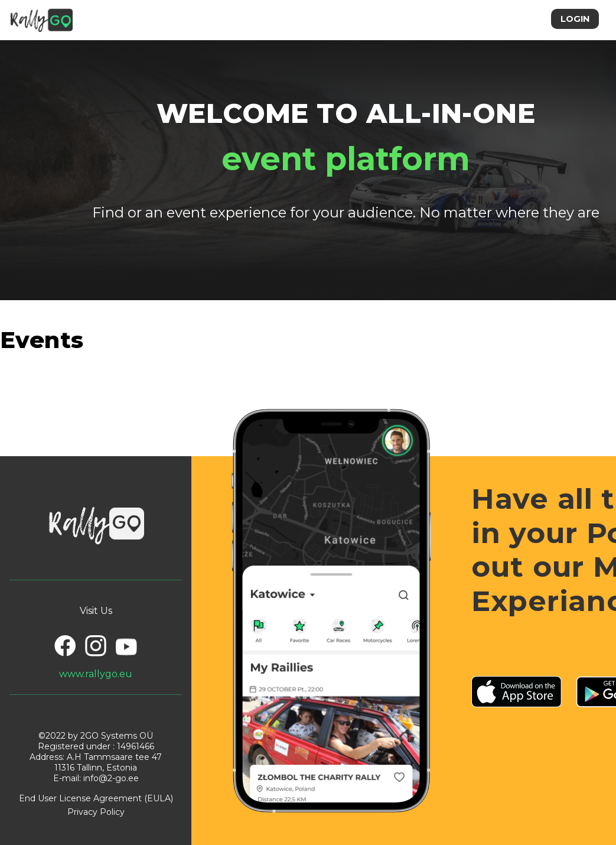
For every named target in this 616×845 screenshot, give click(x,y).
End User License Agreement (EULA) (96, 798)
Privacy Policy (96, 812)
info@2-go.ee (111, 778)
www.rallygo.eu (96, 674)
